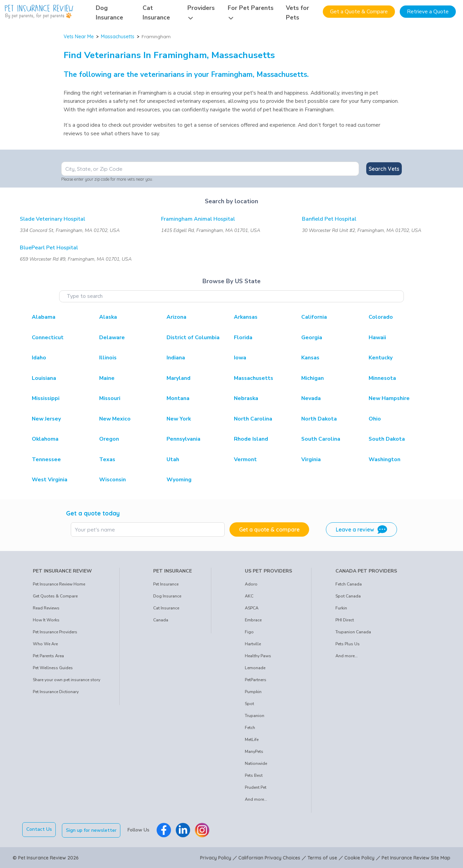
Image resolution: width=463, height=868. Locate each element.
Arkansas (246, 317)
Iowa (240, 358)
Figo (249, 632)
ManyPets (254, 752)
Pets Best (254, 775)
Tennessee (46, 459)
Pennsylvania (183, 439)
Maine (107, 378)
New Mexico (115, 419)
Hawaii (377, 337)
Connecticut (48, 337)
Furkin (341, 608)
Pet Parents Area (48, 656)
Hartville (253, 644)
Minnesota (382, 378)
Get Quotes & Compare (55, 596)
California (314, 317)
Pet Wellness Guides (53, 668)
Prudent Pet (256, 787)
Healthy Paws (258, 656)
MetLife (252, 740)
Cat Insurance (166, 608)
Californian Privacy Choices (269, 857)
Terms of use (322, 857)
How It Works (46, 620)
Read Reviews (46, 608)
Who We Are (45, 644)
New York (179, 419)
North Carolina (253, 419)
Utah (173, 459)
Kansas (310, 358)
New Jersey (46, 419)
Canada (161, 620)
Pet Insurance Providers (55, 632)
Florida (243, 337)
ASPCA (252, 608)
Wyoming (179, 480)
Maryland (178, 378)
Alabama (44, 317)
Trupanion (255, 716)
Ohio (375, 419)
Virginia (311, 459)
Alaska (108, 317)
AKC (249, 596)
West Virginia (50, 480)
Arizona (176, 317)
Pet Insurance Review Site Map (416, 857)
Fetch (250, 728)
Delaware (112, 337)
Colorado (381, 317)
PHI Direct (345, 620)
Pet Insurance (166, 584)
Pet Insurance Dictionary (56, 692)
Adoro (251, 584)
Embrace (253, 620)
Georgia (312, 337)
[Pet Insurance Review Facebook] (165, 829)
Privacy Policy (216, 857)
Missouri (110, 398)
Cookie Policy (359, 857)
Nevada (311, 398)
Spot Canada (348, 596)
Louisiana (44, 378)
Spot (249, 704)
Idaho (39, 358)
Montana (178, 398)
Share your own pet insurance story (67, 680)
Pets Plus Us (348, 644)
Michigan (313, 378)
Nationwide (256, 763)
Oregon (109, 439)
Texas (107, 459)
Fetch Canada (349, 584)
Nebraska (246, 398)
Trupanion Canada (353, 632)
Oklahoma (45, 439)
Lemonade (255, 668)
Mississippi (46, 398)
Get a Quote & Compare (359, 12)
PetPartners (256, 680)
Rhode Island (251, 439)
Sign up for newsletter (92, 829)
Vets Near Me (79, 37)
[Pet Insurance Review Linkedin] (184, 829)
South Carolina (321, 439)
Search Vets (384, 169)
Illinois (108, 358)
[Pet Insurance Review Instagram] (203, 829)
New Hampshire (389, 398)
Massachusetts (118, 37)
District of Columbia (193, 337)
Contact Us (39, 829)
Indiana (176, 358)
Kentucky (381, 358)
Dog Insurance (167, 596)
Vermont (245, 459)
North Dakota (319, 419)
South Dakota (387, 439)
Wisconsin (113, 480)
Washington (385, 459)
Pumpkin (253, 692)
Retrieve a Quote (428, 12)
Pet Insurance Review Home (59, 584)
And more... (256, 799)
